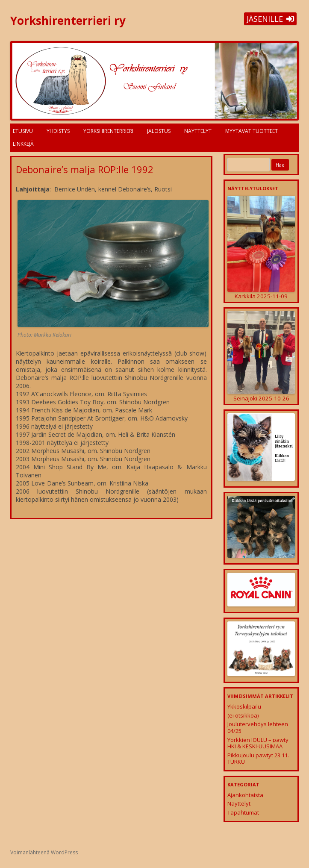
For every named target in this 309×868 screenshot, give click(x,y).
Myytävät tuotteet (252, 131)
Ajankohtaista (245, 795)
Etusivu (23, 131)
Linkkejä (23, 144)
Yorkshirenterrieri (108, 131)
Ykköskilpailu (244, 706)
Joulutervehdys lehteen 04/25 (258, 727)
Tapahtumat (243, 812)
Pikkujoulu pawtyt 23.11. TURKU (258, 759)
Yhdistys (58, 131)
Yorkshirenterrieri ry (68, 21)
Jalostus (159, 131)
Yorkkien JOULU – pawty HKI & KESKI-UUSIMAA (258, 743)
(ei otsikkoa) (243, 715)
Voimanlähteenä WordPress (44, 852)
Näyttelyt (198, 131)
